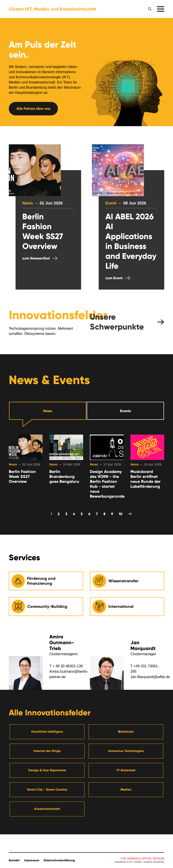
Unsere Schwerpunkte (117, 322)
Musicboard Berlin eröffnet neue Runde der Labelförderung (146, 479)
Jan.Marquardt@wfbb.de (150, 677)
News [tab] (48, 411)
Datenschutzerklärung (59, 860)
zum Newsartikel (36, 258)
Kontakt (14, 860)
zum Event (114, 278)
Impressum (32, 860)
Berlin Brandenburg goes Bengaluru (64, 477)
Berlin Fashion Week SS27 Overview (22, 477)
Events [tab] (125, 411)
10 (121, 514)
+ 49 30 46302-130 (68, 666)
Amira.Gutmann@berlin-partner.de (69, 674)
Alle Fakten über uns (33, 109)
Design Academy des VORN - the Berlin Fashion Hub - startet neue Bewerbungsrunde (107, 484)
